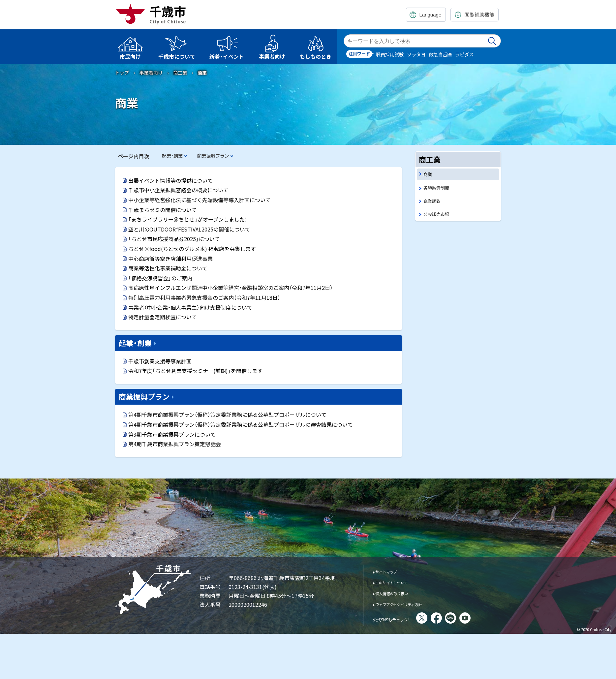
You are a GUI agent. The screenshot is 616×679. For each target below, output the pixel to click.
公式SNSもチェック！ (400, 619)
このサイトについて (398, 582)
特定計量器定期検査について (163, 317)
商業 (428, 175)
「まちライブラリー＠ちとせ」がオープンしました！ (188, 219)
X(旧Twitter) (440, 618)
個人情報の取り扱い (398, 593)
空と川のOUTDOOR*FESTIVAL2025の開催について (189, 229)
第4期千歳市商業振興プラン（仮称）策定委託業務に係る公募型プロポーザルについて (227, 415)
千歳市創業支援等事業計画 (160, 361)
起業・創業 (172, 155)
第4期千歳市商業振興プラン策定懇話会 (175, 444)
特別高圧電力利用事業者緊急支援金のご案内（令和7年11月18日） (204, 297)
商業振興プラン (213, 155)
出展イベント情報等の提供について (170, 180)
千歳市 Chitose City (153, 14)
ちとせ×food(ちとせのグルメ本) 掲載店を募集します (192, 249)
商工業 (180, 73)
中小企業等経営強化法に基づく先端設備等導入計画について (200, 200)
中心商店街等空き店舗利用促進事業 (170, 259)
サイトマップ (391, 571)
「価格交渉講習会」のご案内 (160, 278)
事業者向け (151, 73)
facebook (454, 618)
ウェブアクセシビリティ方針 (408, 604)
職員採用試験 (390, 54)
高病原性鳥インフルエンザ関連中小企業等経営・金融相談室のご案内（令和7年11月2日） (231, 288)
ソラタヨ (416, 54)
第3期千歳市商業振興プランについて (172, 434)
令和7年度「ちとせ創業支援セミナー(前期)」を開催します (195, 371)
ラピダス (464, 54)
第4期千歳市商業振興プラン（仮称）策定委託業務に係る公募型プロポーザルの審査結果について (241, 424)
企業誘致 (433, 203)
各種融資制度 (438, 189)
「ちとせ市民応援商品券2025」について (174, 239)
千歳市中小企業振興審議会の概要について (178, 190)
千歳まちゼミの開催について (163, 210)
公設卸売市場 (438, 217)
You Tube (483, 618)
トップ (122, 73)
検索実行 (493, 41)
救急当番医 (440, 54)
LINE (469, 618)
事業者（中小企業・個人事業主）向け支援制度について (190, 307)
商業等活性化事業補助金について (168, 268)
